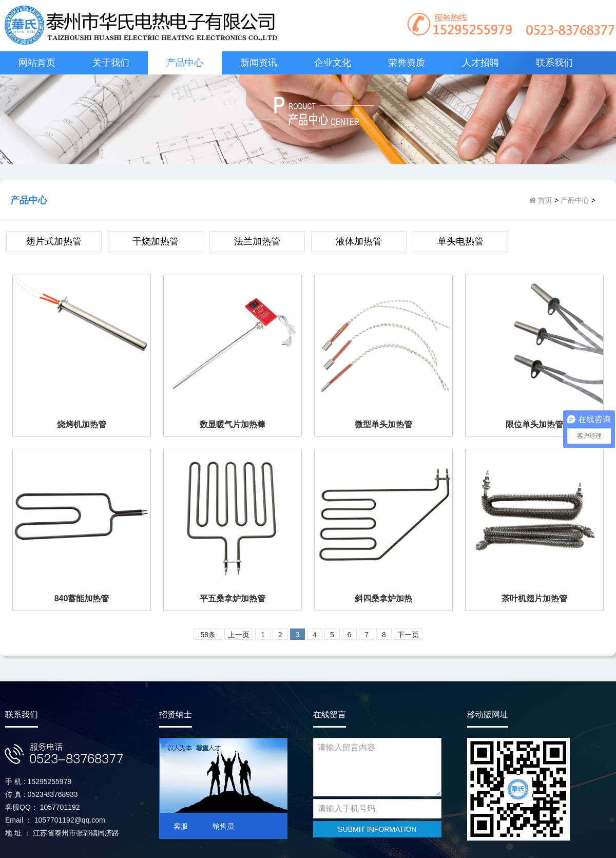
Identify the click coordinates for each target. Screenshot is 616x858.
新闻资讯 (259, 63)
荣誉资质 (407, 63)
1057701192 (60, 807)
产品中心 (185, 63)
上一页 (239, 635)
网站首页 (37, 63)
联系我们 (554, 63)
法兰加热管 (257, 241)
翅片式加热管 (54, 241)
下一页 (408, 635)
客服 (181, 826)
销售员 (223, 826)
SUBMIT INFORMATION (377, 829)
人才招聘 (480, 63)
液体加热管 (359, 241)
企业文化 (333, 63)
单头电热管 (460, 241)
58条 (208, 635)
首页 (544, 200)
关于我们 (111, 63)
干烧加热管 (156, 241)
